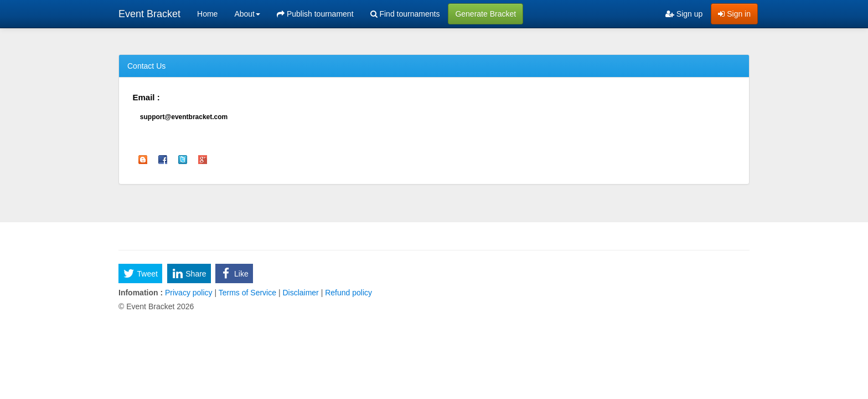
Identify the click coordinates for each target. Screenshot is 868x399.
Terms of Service (247, 293)
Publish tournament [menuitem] (315, 14)
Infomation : (141, 293)
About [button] (247, 14)
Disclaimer (301, 293)
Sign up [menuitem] (684, 14)
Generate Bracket (485, 14)
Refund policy (347, 293)
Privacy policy (188, 293)
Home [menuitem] (207, 14)
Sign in (734, 14)
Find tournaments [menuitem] (405, 14)
